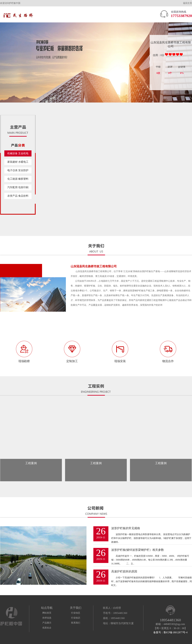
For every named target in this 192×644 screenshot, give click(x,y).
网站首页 (47, 613)
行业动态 (76, 613)
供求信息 (47, 618)
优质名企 (47, 628)
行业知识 (76, 618)
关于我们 (76, 608)
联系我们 (76, 623)
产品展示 (47, 623)
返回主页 (188, 3)
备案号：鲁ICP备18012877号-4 (170, 632)
